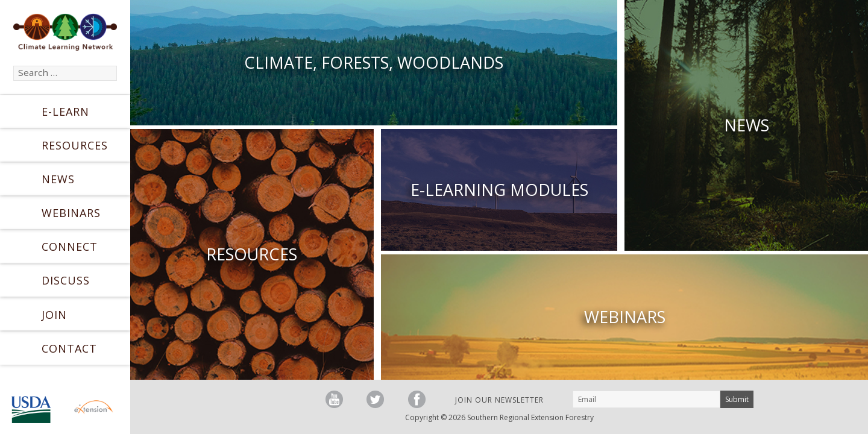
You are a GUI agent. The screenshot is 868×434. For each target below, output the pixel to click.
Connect (70, 247)
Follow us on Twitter (375, 399)
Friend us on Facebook (417, 399)
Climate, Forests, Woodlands (374, 62)
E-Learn (65, 112)
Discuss (66, 280)
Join (54, 315)
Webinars (71, 213)
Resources (75, 145)
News (58, 179)
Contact (69, 348)
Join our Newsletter (499, 400)
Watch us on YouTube (334, 399)
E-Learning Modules (499, 190)
